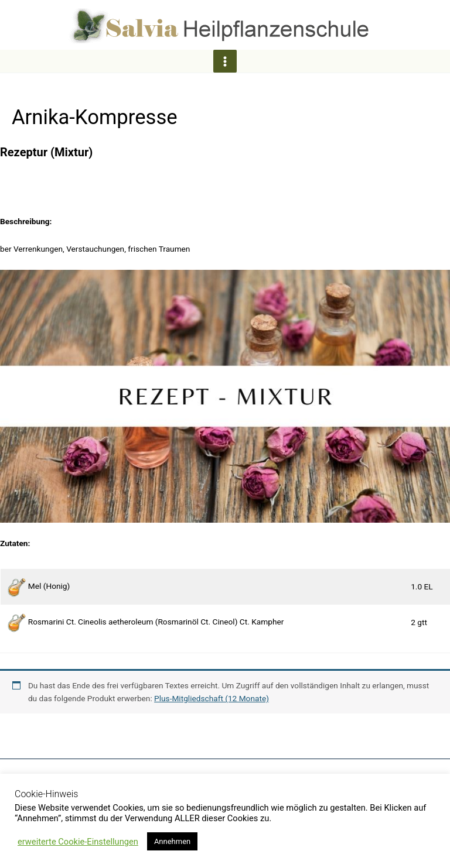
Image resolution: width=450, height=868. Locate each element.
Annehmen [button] (172, 841)
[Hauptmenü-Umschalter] (225, 62)
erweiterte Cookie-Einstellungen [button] (78, 842)
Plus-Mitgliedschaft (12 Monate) (212, 700)
